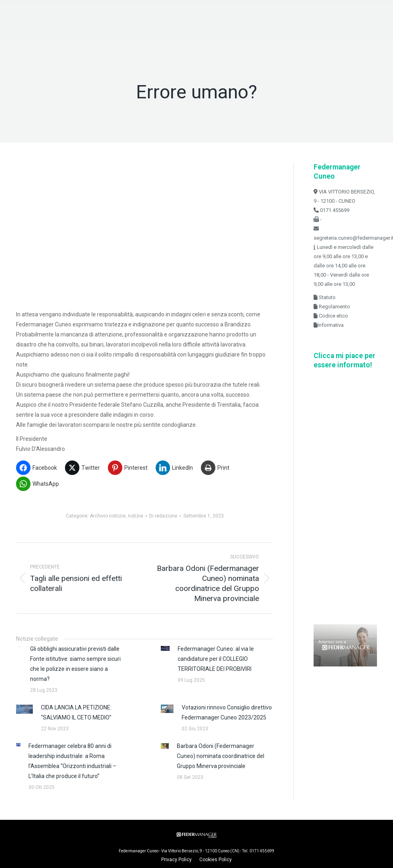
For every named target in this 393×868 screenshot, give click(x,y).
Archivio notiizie (108, 516)
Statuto (327, 297)
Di (163, 516)
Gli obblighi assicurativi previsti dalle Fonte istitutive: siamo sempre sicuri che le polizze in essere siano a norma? (75, 664)
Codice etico (333, 316)
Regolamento (334, 307)
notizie (136, 516)
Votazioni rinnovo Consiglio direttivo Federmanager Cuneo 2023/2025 (227, 712)
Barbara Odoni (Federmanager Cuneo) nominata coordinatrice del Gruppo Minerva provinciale (221, 756)
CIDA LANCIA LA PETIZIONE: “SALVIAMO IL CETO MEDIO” (76, 712)
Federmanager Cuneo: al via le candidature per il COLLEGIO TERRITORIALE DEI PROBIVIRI (216, 659)
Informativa (331, 325)
